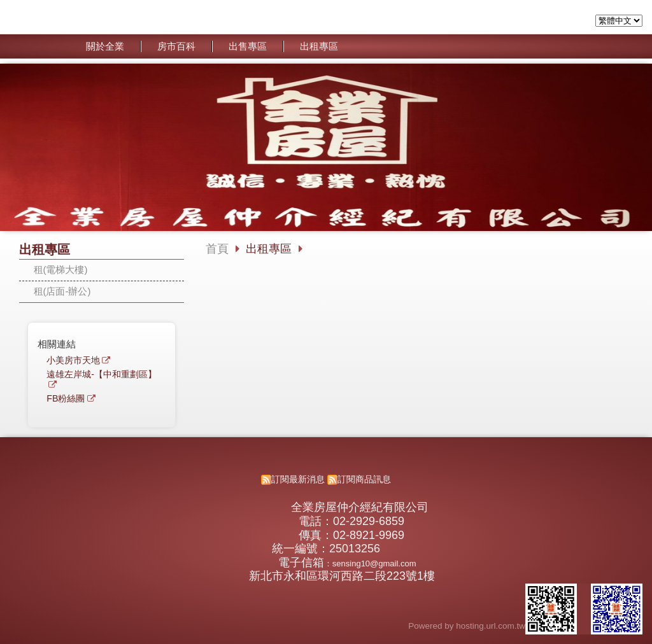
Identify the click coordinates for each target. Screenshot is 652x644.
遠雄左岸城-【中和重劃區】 (102, 374)
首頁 (217, 249)
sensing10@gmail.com (374, 563)
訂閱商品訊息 (364, 479)
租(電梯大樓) (61, 269)
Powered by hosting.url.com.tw (467, 626)
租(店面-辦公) (62, 291)
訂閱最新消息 (298, 479)
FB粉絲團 (66, 399)
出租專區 (270, 249)
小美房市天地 (73, 360)
